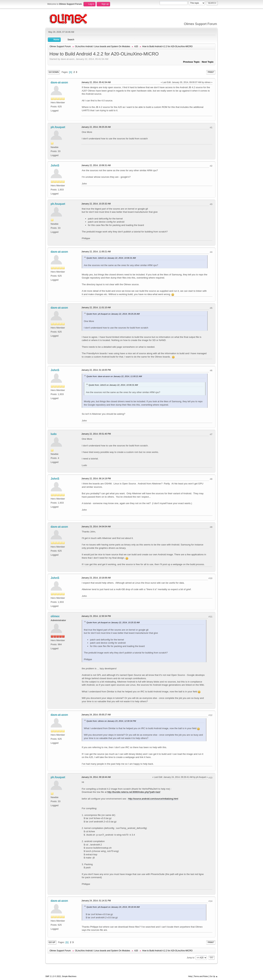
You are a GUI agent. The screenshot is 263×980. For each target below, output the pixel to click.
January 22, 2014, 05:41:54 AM (96, 82)
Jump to (190, 957)
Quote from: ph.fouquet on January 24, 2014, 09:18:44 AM (113, 907)
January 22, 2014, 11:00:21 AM (96, 252)
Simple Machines (69, 976)
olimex (55, 616)
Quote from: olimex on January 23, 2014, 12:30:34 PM (111, 721)
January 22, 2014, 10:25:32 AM (96, 204)
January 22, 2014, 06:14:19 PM (96, 479)
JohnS (55, 165)
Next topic (208, 62)
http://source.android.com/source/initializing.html (153, 799)
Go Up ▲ (214, 976)
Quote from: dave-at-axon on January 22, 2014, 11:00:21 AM (114, 376)
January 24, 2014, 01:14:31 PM (96, 901)
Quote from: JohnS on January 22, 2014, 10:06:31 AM (111, 258)
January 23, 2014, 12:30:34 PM (96, 616)
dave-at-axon (59, 82)
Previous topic (191, 62)
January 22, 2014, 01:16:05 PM (96, 370)
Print (211, 72)
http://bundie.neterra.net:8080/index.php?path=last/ (134, 792)
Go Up (52, 942)
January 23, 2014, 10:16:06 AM (96, 578)
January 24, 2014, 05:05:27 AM (96, 715)
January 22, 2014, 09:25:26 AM (96, 127)
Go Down (54, 72)
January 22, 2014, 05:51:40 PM (96, 434)
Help (190, 976)
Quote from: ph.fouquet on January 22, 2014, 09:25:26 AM (113, 314)
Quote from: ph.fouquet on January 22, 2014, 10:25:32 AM (113, 622)
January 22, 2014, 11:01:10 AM (96, 308)
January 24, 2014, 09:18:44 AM (96, 777)
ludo (54, 434)
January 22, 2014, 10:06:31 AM (96, 165)
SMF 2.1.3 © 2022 (53, 976)
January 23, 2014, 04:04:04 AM (96, 527)
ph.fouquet (58, 127)
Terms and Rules (201, 976)
